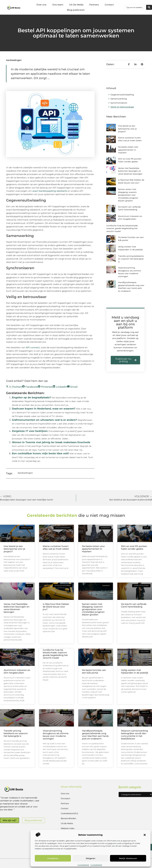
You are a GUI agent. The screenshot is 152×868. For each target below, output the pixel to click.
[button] (145, 835)
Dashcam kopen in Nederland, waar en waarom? (44, 409)
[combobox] (135, 7)
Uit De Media (76, 5)
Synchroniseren (119, 103)
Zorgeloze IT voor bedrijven (30, 431)
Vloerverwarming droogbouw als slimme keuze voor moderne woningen (56, 735)
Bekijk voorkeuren (128, 858)
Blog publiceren (76, 10)
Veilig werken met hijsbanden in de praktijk (135, 671)
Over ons (41, 5)
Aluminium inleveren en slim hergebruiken (17, 671)
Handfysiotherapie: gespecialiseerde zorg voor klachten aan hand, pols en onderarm (95, 735)
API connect (33, 347)
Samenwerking (119, 99)
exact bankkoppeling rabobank (50, 191)
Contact (109, 5)
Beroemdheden (69, 818)
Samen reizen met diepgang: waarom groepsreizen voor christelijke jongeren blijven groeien (128, 195)
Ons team (58, 5)
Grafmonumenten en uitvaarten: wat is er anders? (44, 420)
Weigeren (91, 858)
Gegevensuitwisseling (122, 95)
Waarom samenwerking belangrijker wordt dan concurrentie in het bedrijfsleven (134, 735)
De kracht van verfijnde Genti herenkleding (134, 605)
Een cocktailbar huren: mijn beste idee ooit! (40, 453)
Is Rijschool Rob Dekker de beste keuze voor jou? (56, 607)
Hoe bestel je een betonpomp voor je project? (127, 129)
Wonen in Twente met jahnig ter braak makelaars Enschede (51, 442)
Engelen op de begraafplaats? (31, 397)
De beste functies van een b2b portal (94, 671)
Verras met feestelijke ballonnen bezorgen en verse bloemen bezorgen (130, 171)
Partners (94, 5)
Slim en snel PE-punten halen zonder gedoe (134, 547)
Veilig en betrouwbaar (122, 107)
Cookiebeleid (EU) (69, 813)
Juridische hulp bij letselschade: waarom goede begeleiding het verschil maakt (122, 228)
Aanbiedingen (14, 60)
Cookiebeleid (83, 865)
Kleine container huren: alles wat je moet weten (56, 547)
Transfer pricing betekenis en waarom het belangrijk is (131, 259)
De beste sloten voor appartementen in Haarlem (128, 150)
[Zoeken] (149, 7)
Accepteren (53, 858)
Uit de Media (67, 823)
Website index (68, 828)
